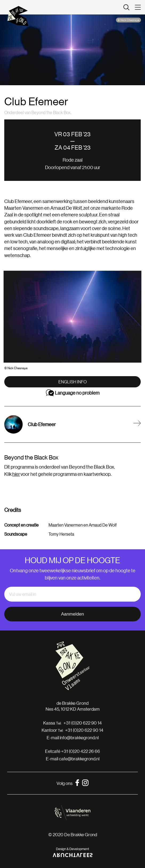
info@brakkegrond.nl (79, 737)
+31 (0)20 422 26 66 (80, 751)
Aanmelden (72, 614)
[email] (72, 594)
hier (16, 474)
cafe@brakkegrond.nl (79, 759)
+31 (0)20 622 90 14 (83, 723)
